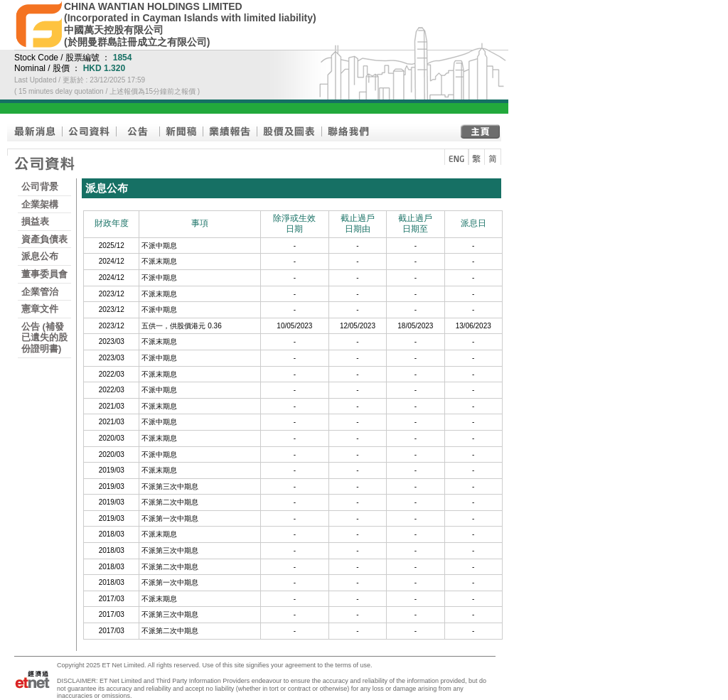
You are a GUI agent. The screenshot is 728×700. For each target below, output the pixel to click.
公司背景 (40, 187)
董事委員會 (44, 274)
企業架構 (40, 204)
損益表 (35, 221)
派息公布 (40, 256)
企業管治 (40, 292)
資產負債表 (44, 239)
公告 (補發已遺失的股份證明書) (44, 338)
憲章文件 (40, 309)
